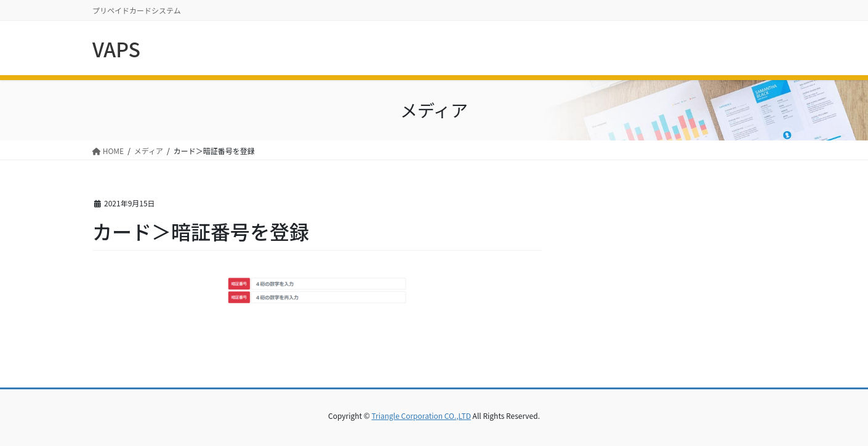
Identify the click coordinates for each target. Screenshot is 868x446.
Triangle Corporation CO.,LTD (421, 416)
